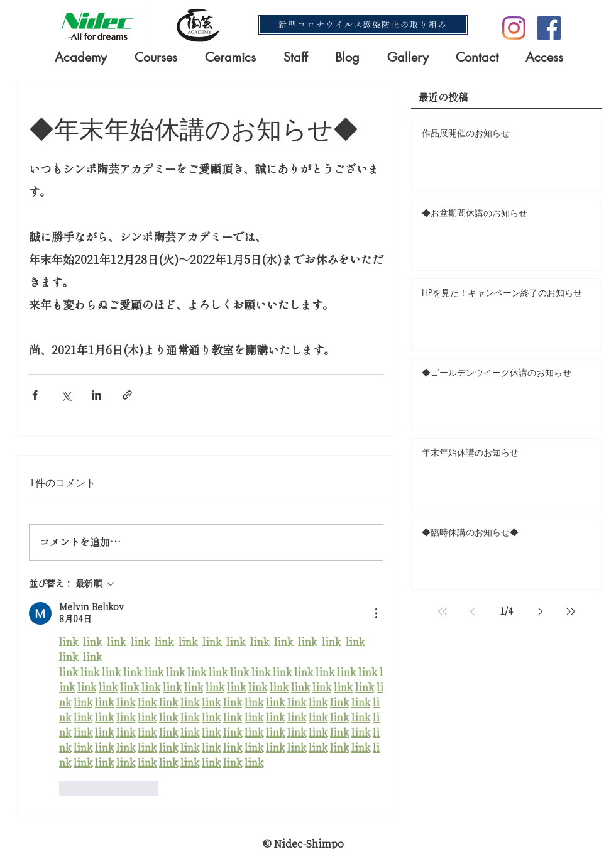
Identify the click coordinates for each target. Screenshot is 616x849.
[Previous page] (473, 611)
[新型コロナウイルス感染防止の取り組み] (363, 25)
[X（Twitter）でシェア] (66, 395)
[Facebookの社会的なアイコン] (549, 28)
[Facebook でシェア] (35, 395)
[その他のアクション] (376, 613)
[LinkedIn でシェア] (96, 395)
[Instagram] (514, 28)
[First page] (443, 611)
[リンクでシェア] (127, 395)
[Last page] (571, 611)
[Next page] (541, 611)
